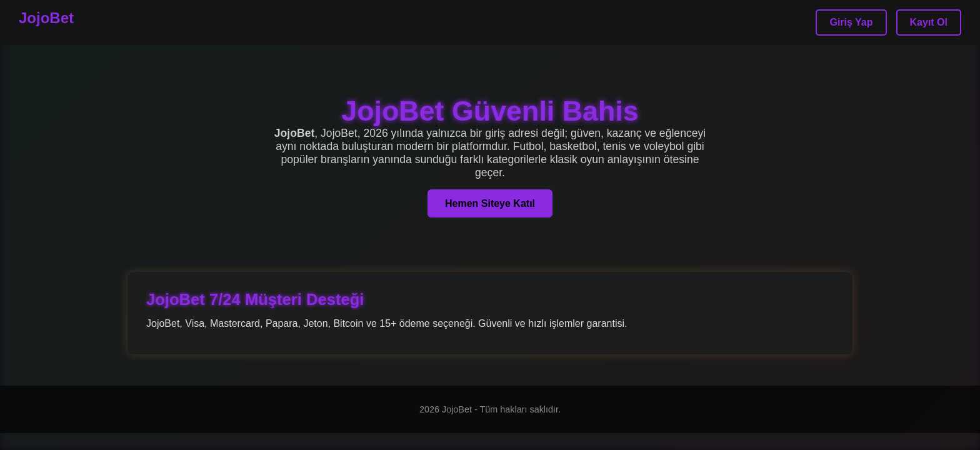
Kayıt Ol (929, 22)
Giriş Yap (851, 22)
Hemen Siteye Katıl (490, 203)
